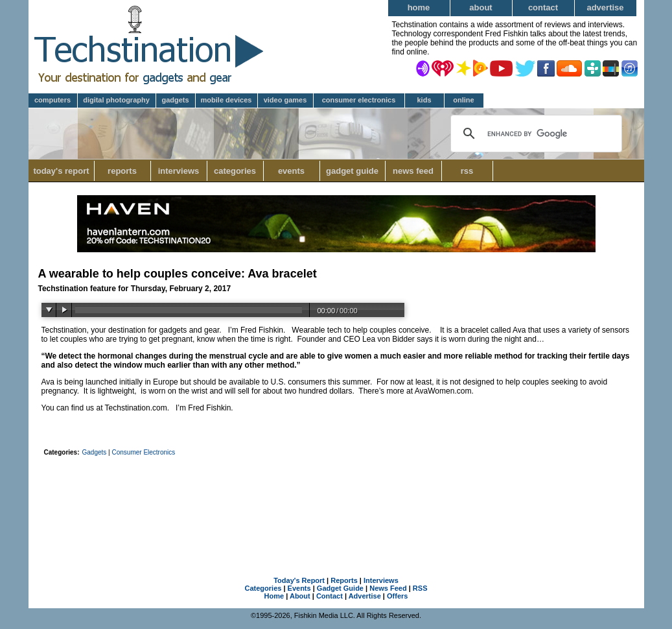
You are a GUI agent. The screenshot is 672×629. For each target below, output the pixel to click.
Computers (52, 100)
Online (463, 100)
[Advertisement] (336, 496)
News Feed (413, 171)
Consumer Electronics (359, 100)
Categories (239, 171)
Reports (122, 171)
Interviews (179, 171)
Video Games (285, 100)
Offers (397, 596)
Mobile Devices (226, 100)
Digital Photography (116, 100)
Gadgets (175, 100)
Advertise (605, 7)
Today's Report (61, 171)
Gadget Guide (352, 171)
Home (419, 7)
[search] (534, 134)
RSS (467, 171)
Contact (543, 7)
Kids (424, 100)
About (481, 7)
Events (291, 171)
